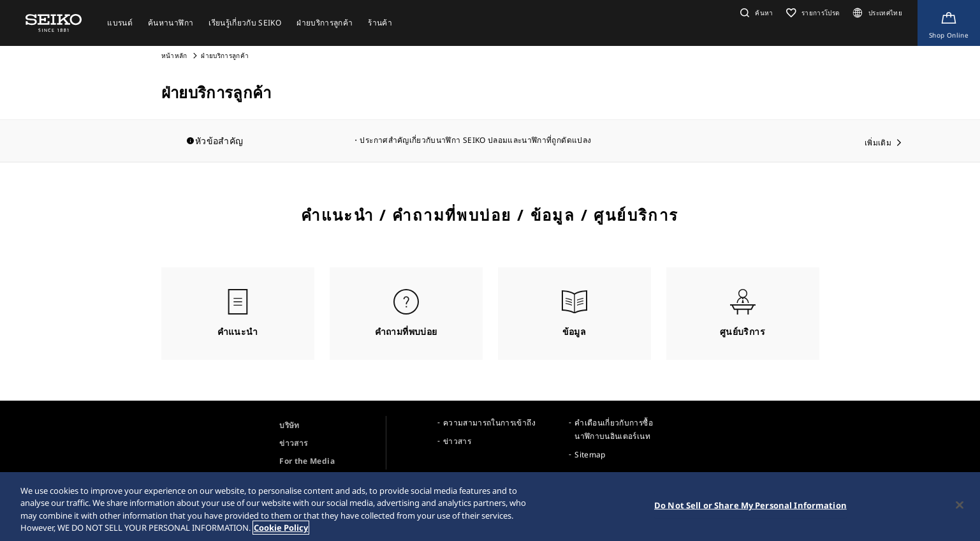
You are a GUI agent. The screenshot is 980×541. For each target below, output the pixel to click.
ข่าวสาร (293, 443)
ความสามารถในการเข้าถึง (489, 423)
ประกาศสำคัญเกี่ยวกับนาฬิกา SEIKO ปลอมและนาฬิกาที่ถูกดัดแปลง (475, 140)
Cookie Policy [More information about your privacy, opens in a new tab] (281, 528)
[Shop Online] (949, 23)
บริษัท (289, 425)
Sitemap (590, 455)
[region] (490, 507)
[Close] (960, 505)
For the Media (307, 461)
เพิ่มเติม (878, 143)
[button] (755, 13)
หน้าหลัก (175, 56)
